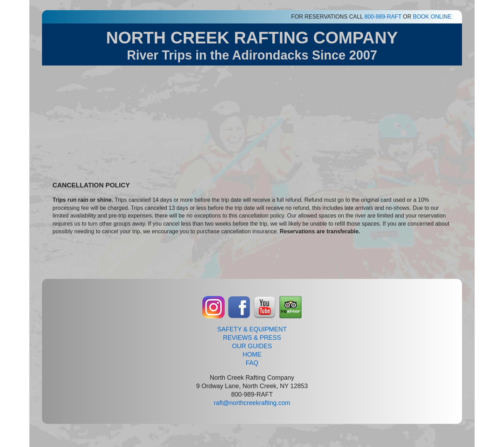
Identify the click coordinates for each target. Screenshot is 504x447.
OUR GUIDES (252, 346)
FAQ (252, 363)
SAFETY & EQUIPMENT (252, 329)
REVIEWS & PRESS (252, 338)
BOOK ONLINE (432, 17)
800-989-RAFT (383, 17)
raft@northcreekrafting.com (252, 403)
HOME (252, 355)
